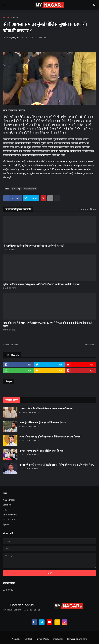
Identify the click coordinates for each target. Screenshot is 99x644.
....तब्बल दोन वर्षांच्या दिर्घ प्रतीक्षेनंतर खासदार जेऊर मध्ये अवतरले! (47, 408)
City (5, 510)
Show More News (87, 209)
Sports (6, 524)
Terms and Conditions (77, 639)
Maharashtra (30, 189)
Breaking (14, 17)
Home (6, 17)
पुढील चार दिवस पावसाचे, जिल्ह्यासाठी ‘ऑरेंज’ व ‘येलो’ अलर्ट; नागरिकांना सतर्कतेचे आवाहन (41, 284)
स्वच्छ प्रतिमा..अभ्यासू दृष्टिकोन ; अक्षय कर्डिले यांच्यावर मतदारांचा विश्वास (50, 437)
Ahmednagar (9, 500)
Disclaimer (58, 639)
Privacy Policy (42, 639)
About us (16, 639)
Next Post (89, 345)
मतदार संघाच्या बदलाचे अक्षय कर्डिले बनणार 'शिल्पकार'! (43, 451)
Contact (28, 639)
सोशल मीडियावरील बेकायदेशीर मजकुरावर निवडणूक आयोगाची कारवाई (33, 246)
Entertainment (10, 515)
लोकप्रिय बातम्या (12, 400)
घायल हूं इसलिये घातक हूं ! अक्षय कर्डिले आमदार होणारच (43, 422)
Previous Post (12, 345)
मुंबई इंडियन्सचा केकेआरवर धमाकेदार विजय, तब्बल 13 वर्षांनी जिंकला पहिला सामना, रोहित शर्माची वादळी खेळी (48, 324)
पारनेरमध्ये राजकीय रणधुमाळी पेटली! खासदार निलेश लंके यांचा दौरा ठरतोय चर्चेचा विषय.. (57, 465)
